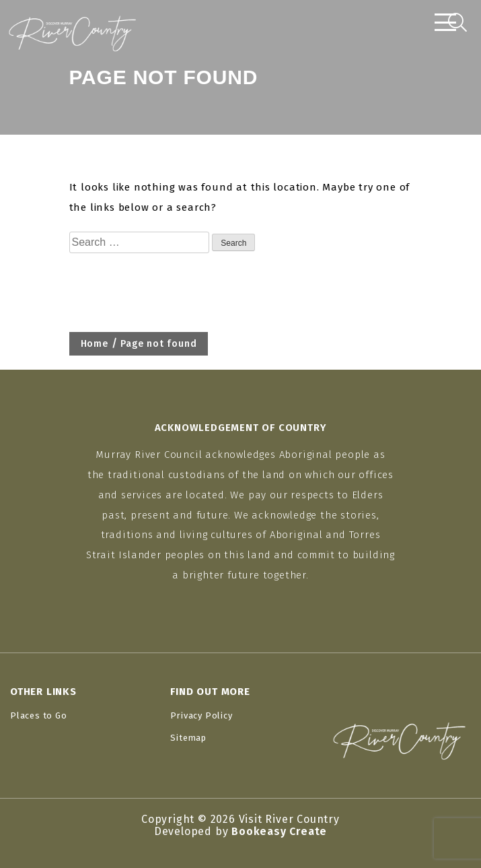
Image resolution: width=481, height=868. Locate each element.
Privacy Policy (201, 715)
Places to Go (39, 715)
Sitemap (188, 738)
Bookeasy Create (279, 831)
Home (95, 344)
